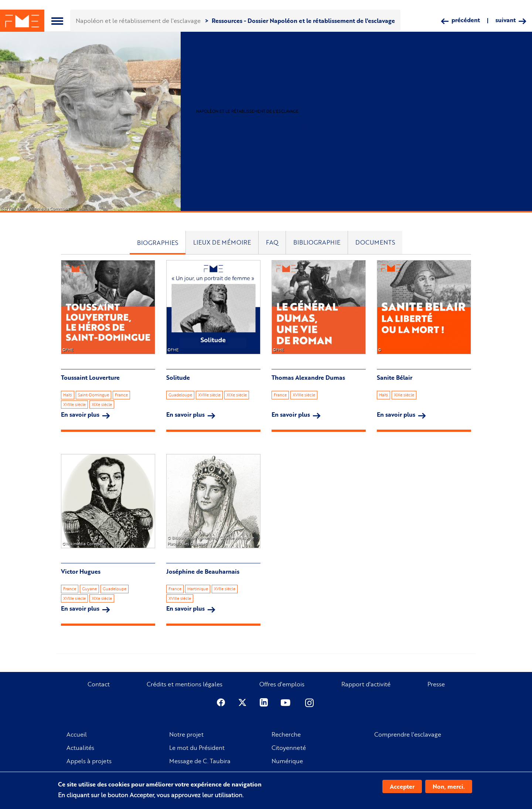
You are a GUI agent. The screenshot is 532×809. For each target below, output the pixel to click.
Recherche (286, 734)
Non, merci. (449, 786)
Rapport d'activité (366, 684)
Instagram (310, 703)
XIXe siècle (102, 404)
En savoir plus (86, 414)
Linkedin (264, 703)
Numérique (287, 761)
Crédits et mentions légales (185, 684)
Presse (436, 684)
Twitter (242, 703)
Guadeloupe (180, 395)
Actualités (80, 748)
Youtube (286, 703)
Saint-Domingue (93, 395)
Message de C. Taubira (200, 761)
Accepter (402, 786)
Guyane (89, 589)
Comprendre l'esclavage (408, 734)
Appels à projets (89, 761)
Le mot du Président (197, 748)
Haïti (68, 395)
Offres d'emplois (282, 684)
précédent (466, 20)
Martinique (198, 589)
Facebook (221, 703)
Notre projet (186, 734)
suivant (506, 20)
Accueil (77, 734)
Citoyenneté (289, 748)
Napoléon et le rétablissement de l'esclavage (138, 21)
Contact (99, 684)
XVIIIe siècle (74, 404)
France (121, 395)
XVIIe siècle (225, 589)
